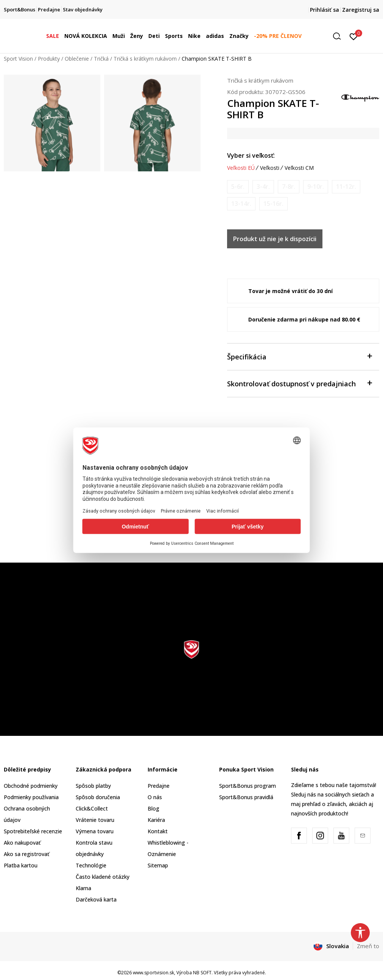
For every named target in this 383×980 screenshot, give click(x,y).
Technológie (91, 865)
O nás (155, 797)
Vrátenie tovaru (95, 820)
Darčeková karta (96, 899)
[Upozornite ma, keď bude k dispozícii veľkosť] (238, 187)
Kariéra (156, 820)
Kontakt (158, 831)
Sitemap (158, 865)
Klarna (83, 888)
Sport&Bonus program (248, 786)
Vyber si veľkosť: (251, 155)
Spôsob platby (93, 786)
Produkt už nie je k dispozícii (275, 239)
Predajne (159, 786)
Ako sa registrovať (26, 854)
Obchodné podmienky (31, 786)
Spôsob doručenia (98, 797)
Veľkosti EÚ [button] (241, 168)
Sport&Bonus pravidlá (246, 797)
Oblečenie (77, 59)
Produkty (49, 59)
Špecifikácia (299, 356)
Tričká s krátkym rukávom (145, 59)
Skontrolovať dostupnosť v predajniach (299, 383)
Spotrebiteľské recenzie (33, 831)
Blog (153, 808)
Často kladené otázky (103, 877)
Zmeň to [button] (368, 946)
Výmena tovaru (95, 831)
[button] (339, 36)
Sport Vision (18, 59)
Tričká (101, 59)
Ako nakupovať (22, 843)
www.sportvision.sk (153, 973)
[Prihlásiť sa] (354, 36)
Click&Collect (92, 808)
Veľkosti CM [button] (299, 168)
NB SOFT (202, 973)
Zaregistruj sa (361, 10)
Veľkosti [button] (270, 168)
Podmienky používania (31, 797)
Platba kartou (21, 865)
